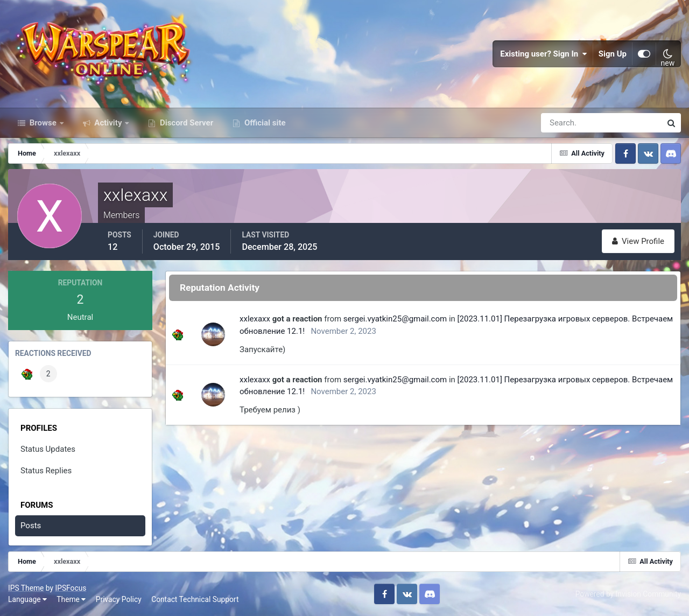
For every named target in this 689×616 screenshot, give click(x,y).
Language (27, 599)
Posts (31, 526)
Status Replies (46, 471)
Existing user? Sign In (544, 54)
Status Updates (48, 449)
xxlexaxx (255, 319)
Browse (43, 123)
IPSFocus (71, 588)
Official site (264, 123)
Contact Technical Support (195, 599)
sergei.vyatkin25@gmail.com (395, 319)
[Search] (564, 123)
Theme (71, 599)
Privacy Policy (119, 599)
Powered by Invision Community (628, 594)
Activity (108, 123)
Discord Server (185, 123)
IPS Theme (26, 588)
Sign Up (613, 54)
